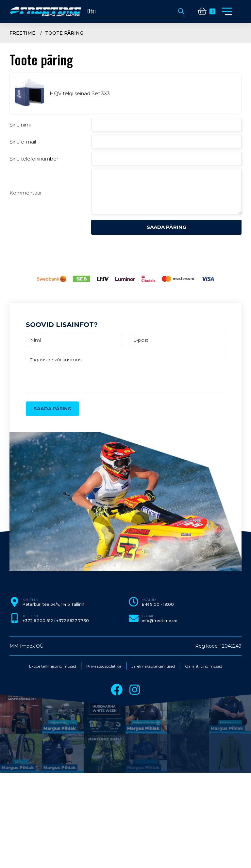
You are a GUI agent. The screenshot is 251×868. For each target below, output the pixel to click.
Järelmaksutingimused (153, 666)
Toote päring (64, 33)
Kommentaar (26, 193)
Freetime (22, 33)
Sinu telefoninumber (34, 159)
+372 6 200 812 (38, 621)
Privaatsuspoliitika (104, 666)
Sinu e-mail (23, 142)
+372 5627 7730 (73, 621)
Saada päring (167, 227)
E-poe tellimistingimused (53, 666)
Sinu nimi (20, 125)
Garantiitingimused (204, 666)
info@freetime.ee (160, 621)
